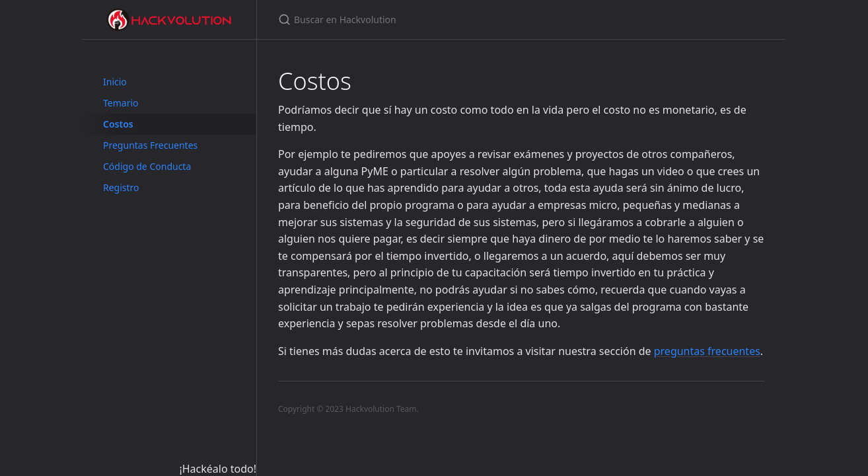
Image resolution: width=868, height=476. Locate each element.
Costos (118, 124)
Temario (121, 103)
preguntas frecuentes (707, 351)
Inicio (115, 82)
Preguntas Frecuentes (150, 145)
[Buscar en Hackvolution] (434, 20)
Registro (121, 187)
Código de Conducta (147, 166)
